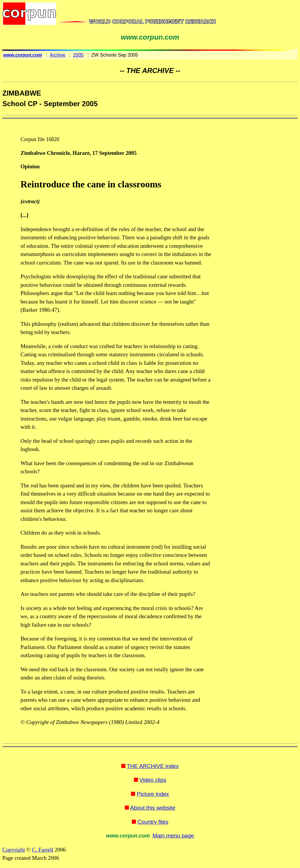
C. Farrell (43, 850)
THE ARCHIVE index (153, 766)
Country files (153, 822)
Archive (58, 55)
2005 (79, 55)
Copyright (14, 850)
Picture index (153, 794)
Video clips (153, 780)
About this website (153, 808)
